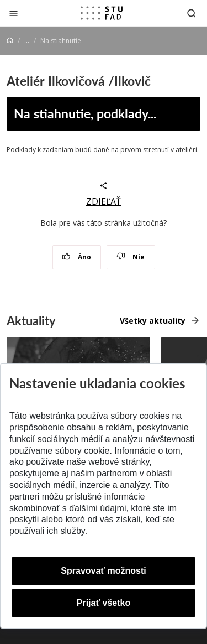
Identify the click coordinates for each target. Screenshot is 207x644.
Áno (76, 257)
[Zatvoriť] (14, 13)
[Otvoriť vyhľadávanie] (192, 13)
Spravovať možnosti (103, 571)
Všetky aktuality (153, 321)
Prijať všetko (104, 603)
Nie (131, 257)
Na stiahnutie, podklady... (85, 113)
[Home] (10, 41)
